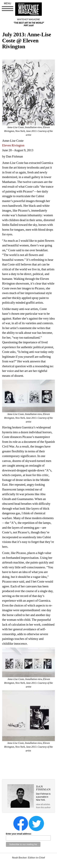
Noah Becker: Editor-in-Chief (28, 858)
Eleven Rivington (13, 145)
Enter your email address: (19, 834)
